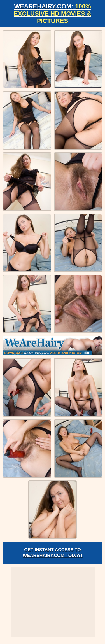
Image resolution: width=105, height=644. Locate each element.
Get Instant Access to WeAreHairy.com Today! (53, 553)
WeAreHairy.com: (52, 14)
